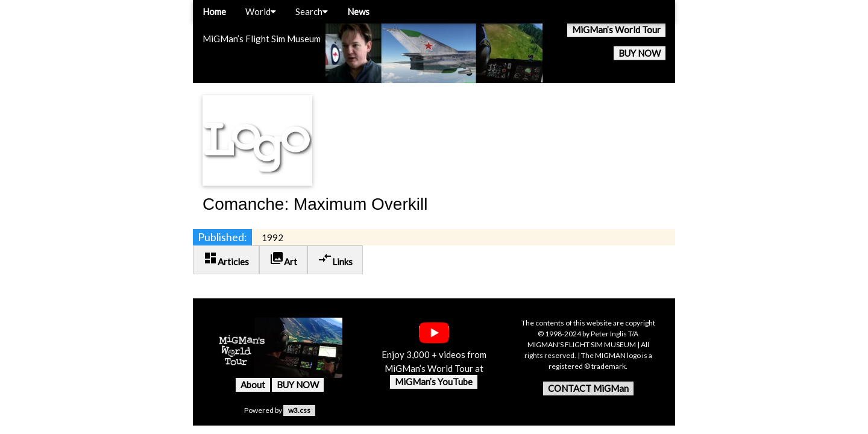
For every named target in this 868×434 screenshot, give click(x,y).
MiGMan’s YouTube (434, 382)
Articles (226, 259)
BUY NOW (640, 53)
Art (283, 259)
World (261, 11)
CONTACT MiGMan (588, 388)
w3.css (299, 410)
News (358, 11)
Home (214, 11)
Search (312, 11)
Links (335, 259)
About (253, 385)
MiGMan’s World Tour (616, 30)
